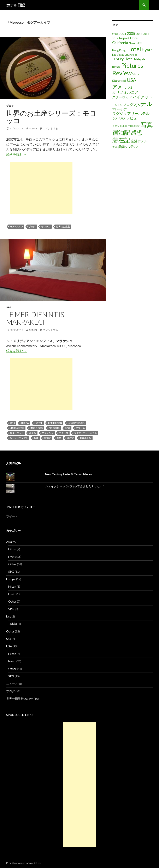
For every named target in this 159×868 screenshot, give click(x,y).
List (9, 616)
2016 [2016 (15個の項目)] (115, 38)
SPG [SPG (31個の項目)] (136, 74)
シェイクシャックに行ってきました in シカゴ (74, 486)
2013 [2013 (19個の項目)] (139, 34)
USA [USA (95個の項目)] (131, 80)
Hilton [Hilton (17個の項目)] (139, 43)
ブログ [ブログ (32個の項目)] (128, 105)
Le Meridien (55, 423)
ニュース (12, 684)
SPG (9, 307)
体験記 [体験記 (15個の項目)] (137, 126)
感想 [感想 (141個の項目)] (136, 133)
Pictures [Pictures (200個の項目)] (132, 65)
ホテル (33, 433)
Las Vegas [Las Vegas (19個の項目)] (118, 55)
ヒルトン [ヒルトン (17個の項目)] (117, 105)
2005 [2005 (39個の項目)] (131, 33)
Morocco (16, 227)
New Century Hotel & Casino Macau (68, 474)
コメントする (51, 128)
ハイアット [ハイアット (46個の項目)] (143, 97)
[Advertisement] (41, 188)
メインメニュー (154, 5)
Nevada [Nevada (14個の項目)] (116, 67)
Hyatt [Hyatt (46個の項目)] (147, 50)
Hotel (39, 423)
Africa (25, 423)
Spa (9, 639)
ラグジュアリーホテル (85, 433)
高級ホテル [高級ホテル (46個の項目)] (128, 146)
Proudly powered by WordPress (24, 863)
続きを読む (16, 154)
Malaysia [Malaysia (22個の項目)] (140, 59)
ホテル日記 (16, 5)
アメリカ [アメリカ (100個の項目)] (123, 87)
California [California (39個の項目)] (120, 43)
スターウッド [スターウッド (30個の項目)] (122, 97)
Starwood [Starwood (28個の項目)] (119, 81)
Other (12, 564)
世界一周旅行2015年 (20, 699)
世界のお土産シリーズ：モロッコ (51, 117)
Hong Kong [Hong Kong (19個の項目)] (119, 50)
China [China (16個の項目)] (132, 43)
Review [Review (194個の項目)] (122, 73)
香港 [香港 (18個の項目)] (115, 147)
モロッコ (46, 227)
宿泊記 (48, 438)
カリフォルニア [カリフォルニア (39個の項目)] (125, 92)
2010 (12, 423)
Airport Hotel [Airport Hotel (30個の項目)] (129, 38)
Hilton (12, 549)
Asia (9, 542)
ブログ (10, 106)
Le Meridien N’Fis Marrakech (35, 318)
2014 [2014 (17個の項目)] (146, 34)
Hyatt (12, 557)
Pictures (54, 428)
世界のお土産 (63, 227)
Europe (11, 579)
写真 (36, 438)
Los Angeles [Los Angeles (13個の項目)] (131, 55)
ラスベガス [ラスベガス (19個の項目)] (119, 118)
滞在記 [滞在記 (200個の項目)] (121, 140)
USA (9, 646)
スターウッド (17, 433)
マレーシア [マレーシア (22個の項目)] (119, 109)
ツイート (12, 516)
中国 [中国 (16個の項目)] (130, 126)
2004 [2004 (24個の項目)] (122, 34)
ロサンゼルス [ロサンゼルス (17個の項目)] (120, 126)
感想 (59, 438)
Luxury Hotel (76, 423)
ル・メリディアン (19, 438)
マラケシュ (48, 433)
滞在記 (70, 438)
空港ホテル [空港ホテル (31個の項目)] (139, 141)
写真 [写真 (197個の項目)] (147, 125)
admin (33, 128)
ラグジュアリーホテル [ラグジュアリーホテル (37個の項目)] (131, 114)
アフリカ (80, 428)
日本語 (13, 624)
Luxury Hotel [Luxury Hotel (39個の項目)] (123, 59)
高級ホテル (85, 438)
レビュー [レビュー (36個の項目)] (133, 118)
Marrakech (17, 428)
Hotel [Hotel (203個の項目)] (134, 49)
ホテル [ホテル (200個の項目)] (143, 104)
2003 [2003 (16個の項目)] (115, 34)
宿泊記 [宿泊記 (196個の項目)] (121, 132)
